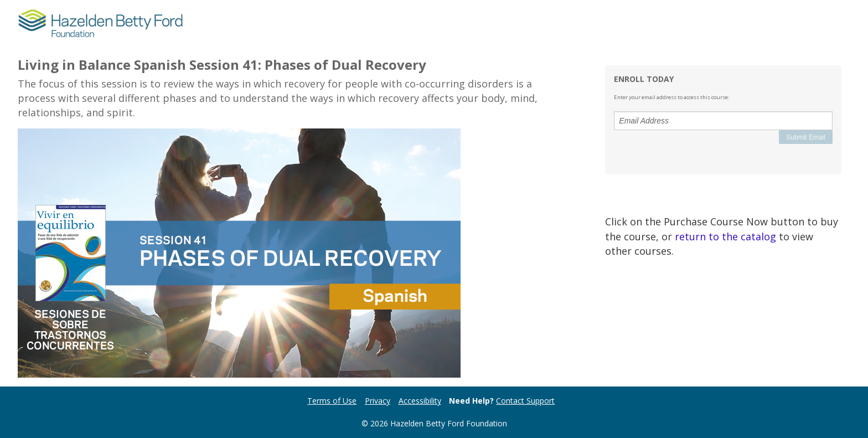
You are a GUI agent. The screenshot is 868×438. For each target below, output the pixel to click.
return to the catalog (725, 236)
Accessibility (420, 401)
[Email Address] (723, 121)
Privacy (378, 401)
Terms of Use (332, 401)
